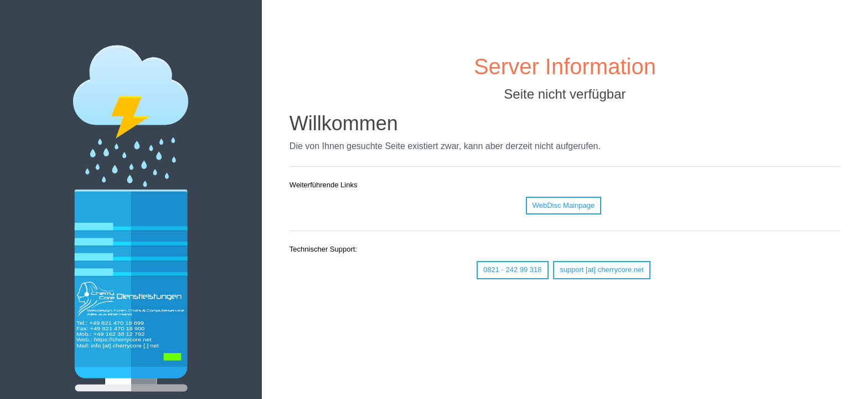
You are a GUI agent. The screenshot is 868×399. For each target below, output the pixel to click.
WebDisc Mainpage (564, 205)
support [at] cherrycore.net (602, 270)
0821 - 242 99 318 (513, 270)
